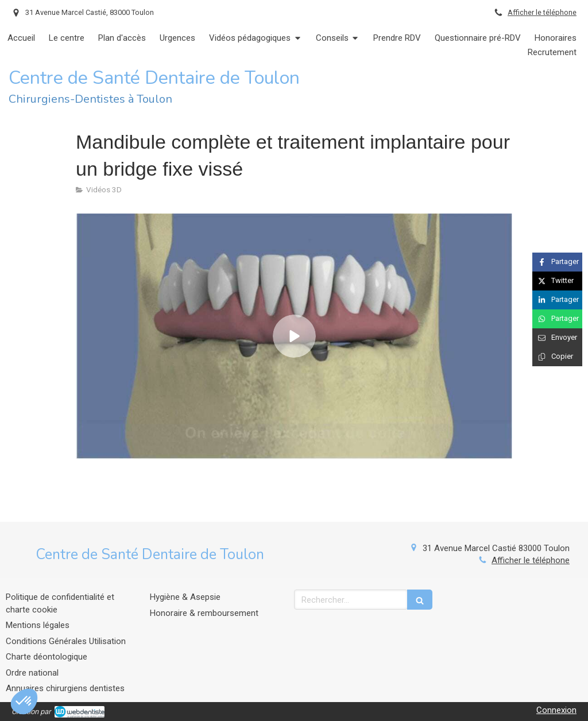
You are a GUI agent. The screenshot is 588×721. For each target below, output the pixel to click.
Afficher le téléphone (542, 12)
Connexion (556, 710)
